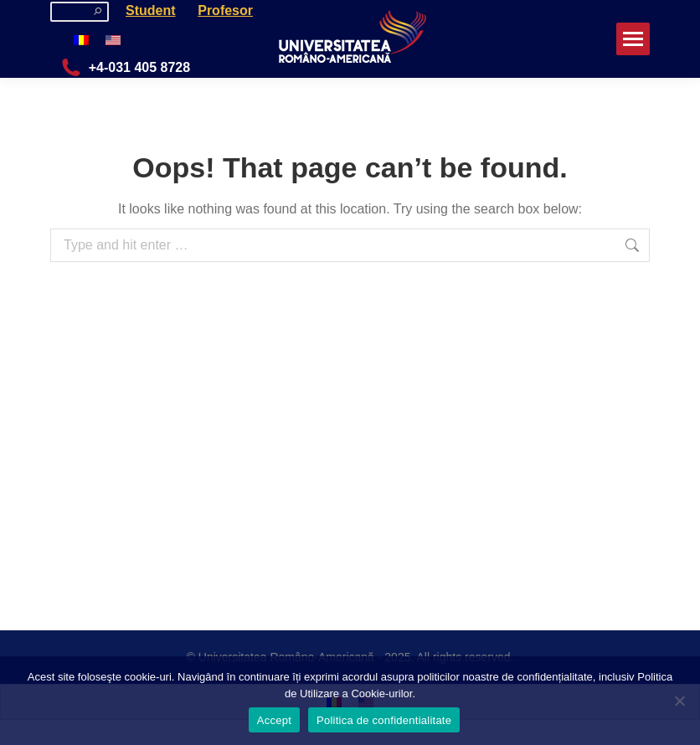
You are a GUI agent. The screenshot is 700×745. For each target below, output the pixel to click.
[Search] (80, 12)
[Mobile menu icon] (633, 39)
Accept (274, 720)
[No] (679, 701)
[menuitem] (81, 40)
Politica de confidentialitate (384, 720)
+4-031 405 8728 (124, 68)
